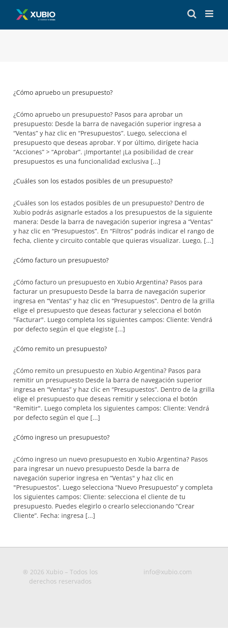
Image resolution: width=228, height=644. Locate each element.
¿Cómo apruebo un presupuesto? (63, 92)
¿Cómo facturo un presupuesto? (61, 260)
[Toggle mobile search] (192, 14)
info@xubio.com (168, 572)
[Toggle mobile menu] (210, 14)
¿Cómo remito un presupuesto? (60, 349)
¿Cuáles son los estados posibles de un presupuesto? (93, 181)
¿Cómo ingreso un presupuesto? (61, 437)
